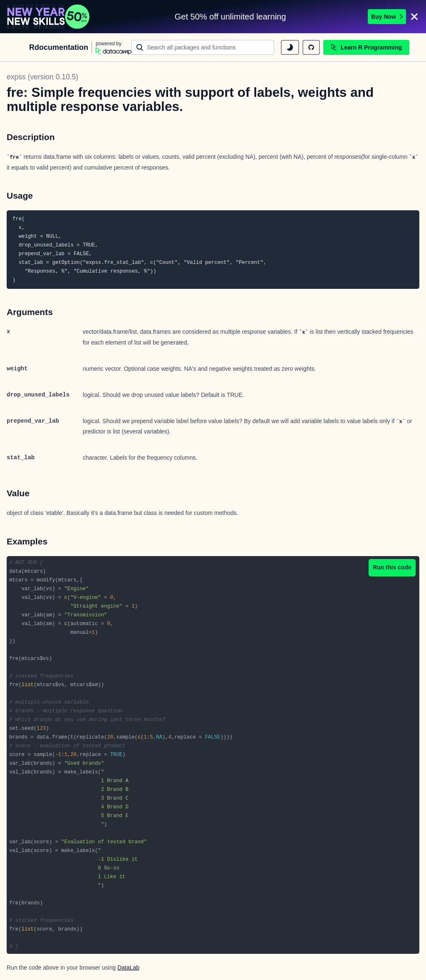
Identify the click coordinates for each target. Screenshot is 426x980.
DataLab (128, 968)
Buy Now (387, 17)
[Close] (414, 17)
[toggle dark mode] (290, 47)
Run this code (392, 567)
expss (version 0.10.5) (42, 77)
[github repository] (311, 47)
